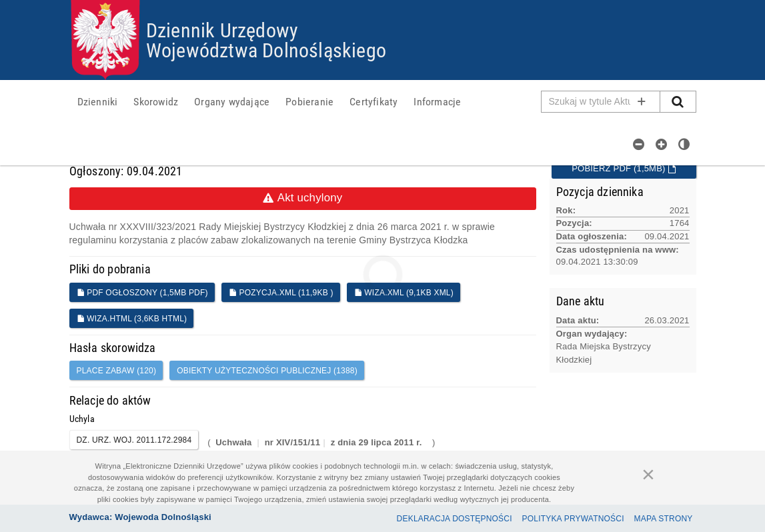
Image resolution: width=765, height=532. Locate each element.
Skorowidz (156, 101)
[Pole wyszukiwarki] (601, 102)
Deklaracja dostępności (455, 519)
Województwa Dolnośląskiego (266, 50)
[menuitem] (98, 101)
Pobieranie (309, 101)
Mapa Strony (664, 519)
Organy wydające (232, 101)
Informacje (437, 101)
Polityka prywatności (573, 519)
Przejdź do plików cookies (383, 0)
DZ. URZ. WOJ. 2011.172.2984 (134, 440)
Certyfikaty (373, 101)
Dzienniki (98, 101)
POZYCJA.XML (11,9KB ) (281, 293)
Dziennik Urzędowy (222, 30)
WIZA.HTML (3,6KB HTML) (132, 319)
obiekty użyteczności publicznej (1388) (267, 371)
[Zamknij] (648, 474)
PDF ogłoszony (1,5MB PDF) (142, 293)
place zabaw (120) (117, 371)
